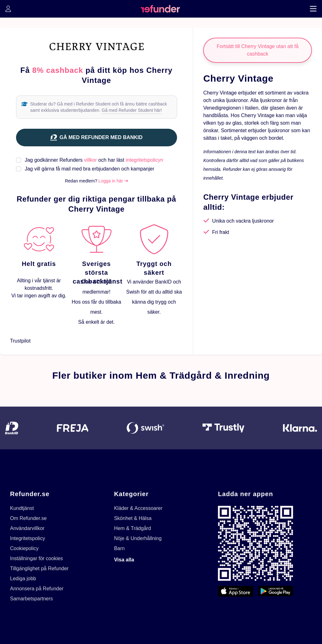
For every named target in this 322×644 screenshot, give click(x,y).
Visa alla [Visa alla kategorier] (124, 560)
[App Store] (235, 591)
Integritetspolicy (28, 538)
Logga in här (113, 181)
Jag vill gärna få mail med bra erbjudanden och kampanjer (90, 169)
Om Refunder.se (28, 518)
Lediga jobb (23, 579)
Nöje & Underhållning (138, 538)
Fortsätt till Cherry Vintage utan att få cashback (258, 50)
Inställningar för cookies (36, 558)
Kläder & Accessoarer (138, 508)
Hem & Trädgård (133, 528)
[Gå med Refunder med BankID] (97, 138)
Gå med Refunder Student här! (132, 110)
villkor (90, 160)
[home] (161, 9)
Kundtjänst (22, 508)
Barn (119, 548)
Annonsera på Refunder (37, 589)
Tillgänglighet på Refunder (39, 568)
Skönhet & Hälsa (133, 518)
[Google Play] (276, 591)
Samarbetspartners (31, 599)
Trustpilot (20, 341)
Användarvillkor (27, 528)
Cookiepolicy (24, 548)
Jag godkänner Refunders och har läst (94, 160)
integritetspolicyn (144, 160)
